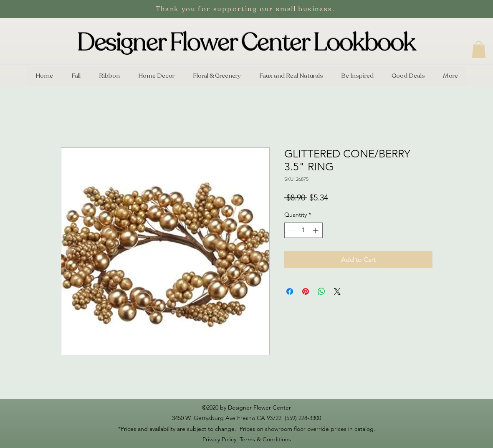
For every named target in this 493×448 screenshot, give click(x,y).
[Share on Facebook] (290, 291)
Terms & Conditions (265, 439)
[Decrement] (291, 230)
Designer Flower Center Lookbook (246, 43)
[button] (479, 49)
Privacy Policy (219, 439)
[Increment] (316, 230)
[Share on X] (337, 291)
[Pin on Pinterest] (306, 291)
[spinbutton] (303, 230)
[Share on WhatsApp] (321, 291)
